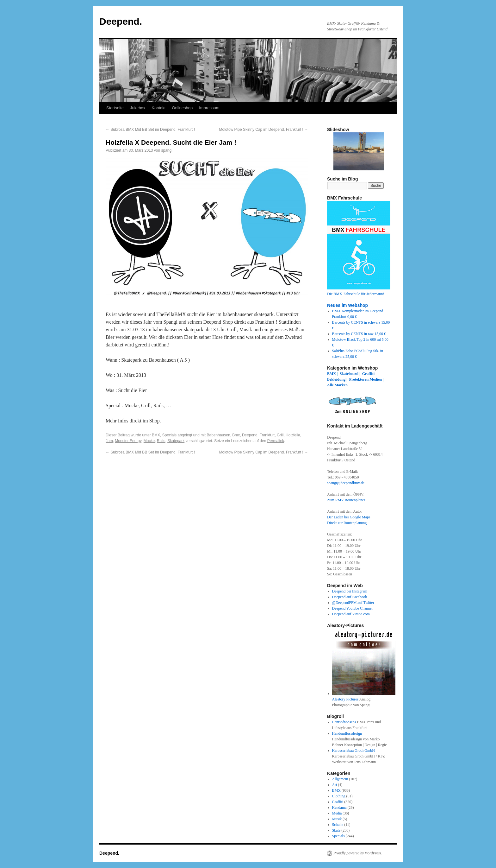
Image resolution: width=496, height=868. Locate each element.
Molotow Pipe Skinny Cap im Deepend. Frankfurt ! (264, 130)
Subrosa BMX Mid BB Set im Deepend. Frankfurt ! (150, 130)
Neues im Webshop (347, 305)
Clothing (339, 796)
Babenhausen (219, 435)
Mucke (149, 441)
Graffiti (368, 374)
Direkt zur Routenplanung (347, 523)
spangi (167, 150)
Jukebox (138, 108)
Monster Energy (128, 441)
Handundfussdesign (347, 733)
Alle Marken (337, 385)
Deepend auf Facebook (350, 597)
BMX (156, 435)
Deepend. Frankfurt (258, 435)
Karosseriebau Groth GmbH (353, 751)
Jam (109, 441)
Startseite (115, 108)
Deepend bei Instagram (350, 591)
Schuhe (338, 825)
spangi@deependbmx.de (346, 483)
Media (337, 813)
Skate (336, 830)
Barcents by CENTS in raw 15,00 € (359, 334)
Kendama (339, 808)
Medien (376, 379)
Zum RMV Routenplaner (346, 500)
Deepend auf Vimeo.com (351, 614)
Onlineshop (182, 108)
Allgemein (340, 779)
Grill (280, 435)
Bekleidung (336, 379)
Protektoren (359, 379)
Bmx (236, 435)
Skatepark (176, 441)
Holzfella (293, 435)
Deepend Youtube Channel (352, 608)
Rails (161, 441)
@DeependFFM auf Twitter (353, 603)
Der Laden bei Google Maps (349, 517)
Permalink (276, 441)
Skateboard (349, 374)
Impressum (209, 108)
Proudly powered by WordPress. (358, 853)
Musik (337, 819)
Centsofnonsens (344, 722)
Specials (169, 435)
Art (335, 785)
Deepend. (121, 21)
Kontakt (158, 108)
